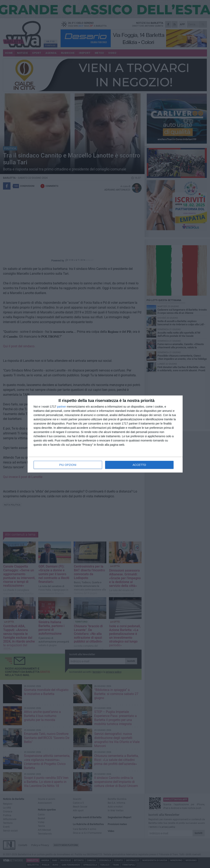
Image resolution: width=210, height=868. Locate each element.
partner (61, 407)
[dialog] (105, 434)
